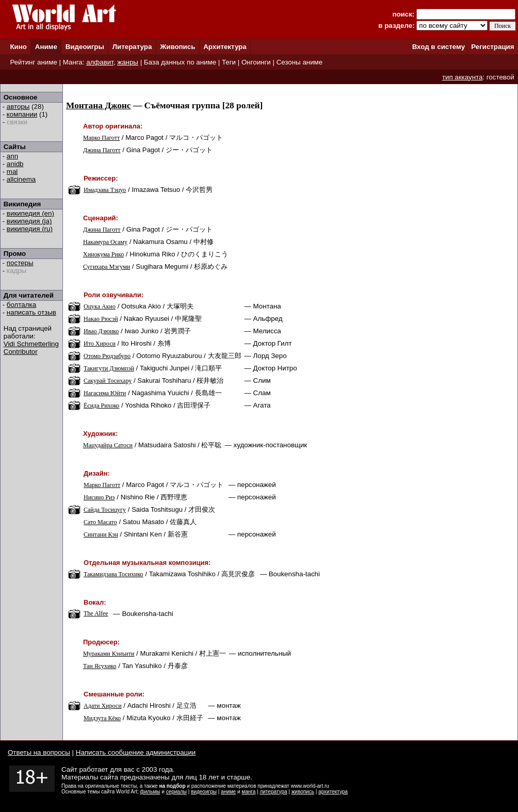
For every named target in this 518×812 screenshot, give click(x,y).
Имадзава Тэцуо (105, 190)
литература (273, 792)
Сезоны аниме (300, 62)
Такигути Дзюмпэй (109, 368)
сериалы (176, 792)
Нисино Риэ (99, 497)
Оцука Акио (100, 306)
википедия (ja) (29, 221)
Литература (132, 47)
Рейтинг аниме (33, 62)
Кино (18, 47)
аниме (228, 792)
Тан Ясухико (100, 666)
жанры (128, 62)
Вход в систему (439, 47)
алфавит (100, 62)
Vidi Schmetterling (31, 344)
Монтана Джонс (99, 105)
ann (12, 156)
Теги (229, 62)
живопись (303, 792)
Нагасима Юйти (105, 393)
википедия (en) (30, 213)
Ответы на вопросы (39, 752)
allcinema (21, 179)
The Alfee (96, 613)
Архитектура (225, 47)
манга (248, 792)
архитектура (333, 792)
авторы (18, 107)
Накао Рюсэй (101, 319)
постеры (20, 263)
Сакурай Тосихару (108, 381)
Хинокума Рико (103, 254)
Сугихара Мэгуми (107, 267)
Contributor (21, 352)
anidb (15, 164)
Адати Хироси (103, 706)
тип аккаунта (463, 77)
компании (22, 114)
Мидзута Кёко (102, 718)
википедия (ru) (30, 229)
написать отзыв (31, 312)
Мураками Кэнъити (109, 654)
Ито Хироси (100, 344)
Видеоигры (85, 47)
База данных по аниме (180, 62)
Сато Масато (100, 522)
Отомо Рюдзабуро (107, 356)
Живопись (177, 47)
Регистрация (492, 47)
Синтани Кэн (101, 534)
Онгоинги (256, 62)
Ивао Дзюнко (101, 331)
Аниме (46, 47)
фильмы (150, 792)
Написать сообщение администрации (136, 752)
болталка (21, 305)
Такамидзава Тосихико (114, 574)
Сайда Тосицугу (105, 510)
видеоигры (204, 792)
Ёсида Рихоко (101, 405)
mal (12, 172)
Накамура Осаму (105, 242)
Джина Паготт (102, 150)
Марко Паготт (101, 138)
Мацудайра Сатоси (108, 445)
